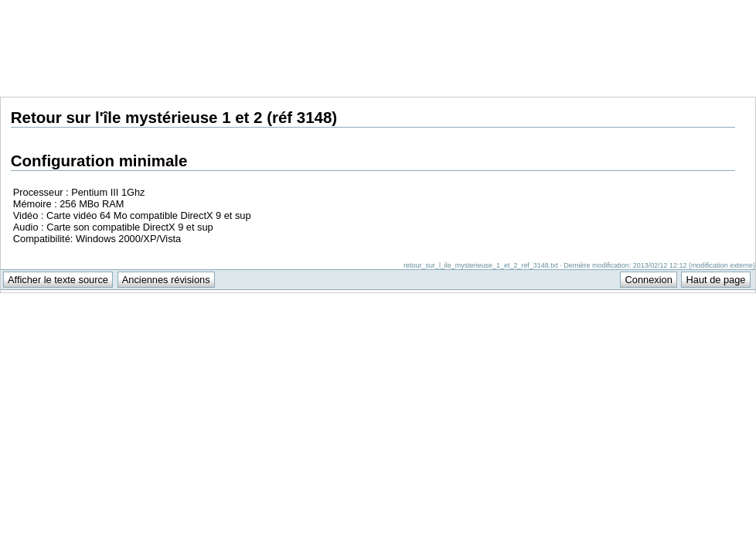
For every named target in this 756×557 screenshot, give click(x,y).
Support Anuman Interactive (675, 9)
